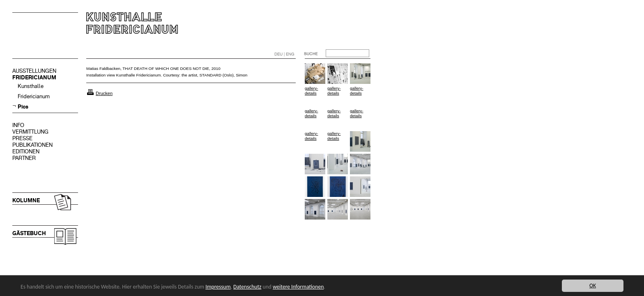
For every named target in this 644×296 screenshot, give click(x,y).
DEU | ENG (284, 54)
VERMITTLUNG (30, 132)
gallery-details (311, 91)
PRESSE (22, 138)
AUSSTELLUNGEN (34, 71)
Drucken (104, 93)
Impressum (218, 287)
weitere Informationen (298, 287)
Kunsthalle (31, 86)
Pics (23, 107)
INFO (18, 125)
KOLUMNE (26, 200)
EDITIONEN (26, 151)
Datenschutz (247, 287)
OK (593, 286)
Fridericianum (34, 96)
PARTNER (24, 158)
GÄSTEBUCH (29, 233)
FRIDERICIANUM (34, 77)
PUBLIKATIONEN (32, 145)
